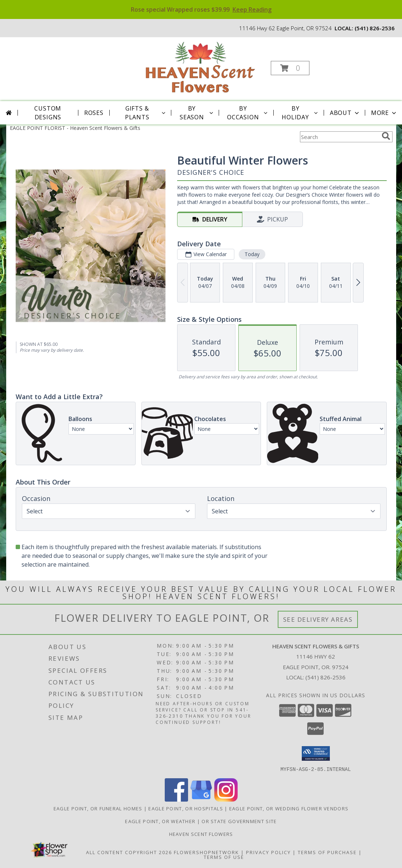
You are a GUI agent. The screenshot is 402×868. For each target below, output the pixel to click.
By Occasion (248, 113)
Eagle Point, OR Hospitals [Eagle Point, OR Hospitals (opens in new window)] (186, 808)
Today (252, 254)
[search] (386, 136)
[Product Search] (339, 137)
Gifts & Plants (146, 113)
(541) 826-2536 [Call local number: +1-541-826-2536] (375, 28)
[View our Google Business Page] (201, 799)
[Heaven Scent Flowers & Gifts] (200, 66)
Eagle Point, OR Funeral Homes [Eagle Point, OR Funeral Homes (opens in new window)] (98, 808)
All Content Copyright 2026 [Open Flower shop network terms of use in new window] (129, 852)
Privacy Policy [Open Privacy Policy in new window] (268, 852)
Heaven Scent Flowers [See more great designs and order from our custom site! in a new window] (201, 834)
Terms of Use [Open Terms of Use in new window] (224, 857)
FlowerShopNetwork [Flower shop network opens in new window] (206, 852)
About (345, 113)
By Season (197, 113)
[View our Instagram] (226, 799)
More (384, 113)
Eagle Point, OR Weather (160, 821)
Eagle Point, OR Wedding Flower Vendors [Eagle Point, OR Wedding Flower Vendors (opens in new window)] (289, 808)
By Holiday (300, 113)
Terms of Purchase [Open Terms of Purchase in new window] (327, 852)
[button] (290, 68)
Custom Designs (48, 113)
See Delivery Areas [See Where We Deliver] (318, 619)
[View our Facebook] (176, 799)
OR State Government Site (239, 821)
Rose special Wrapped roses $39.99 (201, 9)
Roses (94, 113)
